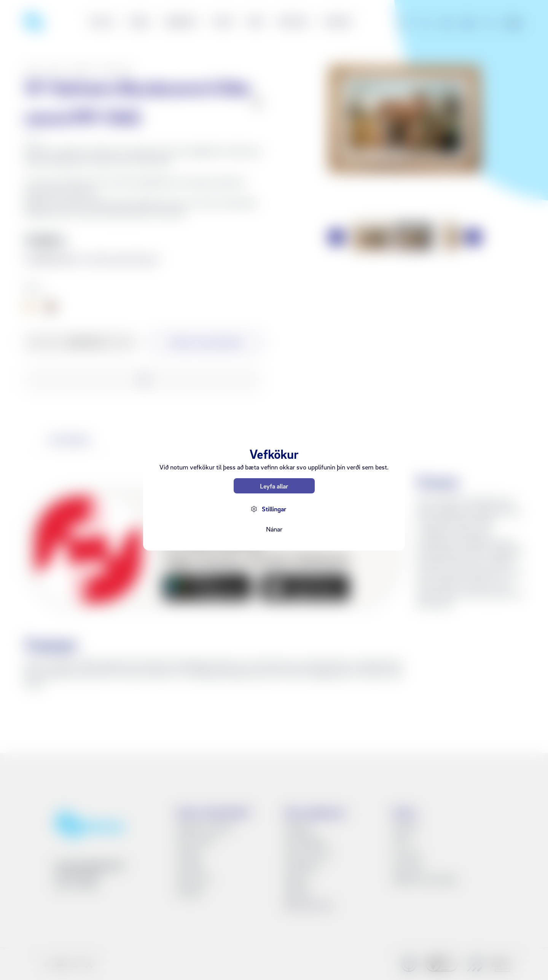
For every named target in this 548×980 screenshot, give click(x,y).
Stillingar (274, 509)
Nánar (274, 529)
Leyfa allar (274, 486)
